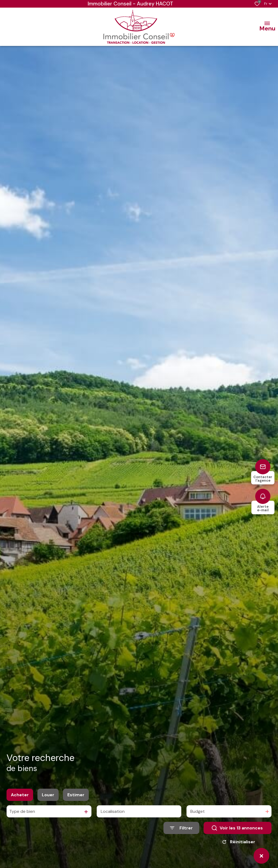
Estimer (76, 797)
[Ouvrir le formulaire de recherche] (181, 830)
